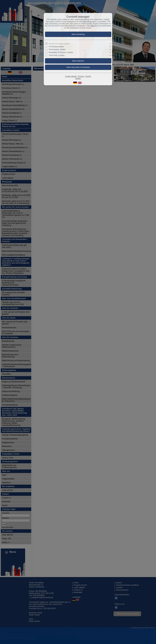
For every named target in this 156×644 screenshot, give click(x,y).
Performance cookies (57, 49)
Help (92, 26)
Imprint (88, 76)
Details (78, 78)
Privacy (81, 76)
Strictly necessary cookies (59, 44)
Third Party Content (57, 55)
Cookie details (71, 76)
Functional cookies (56, 47)
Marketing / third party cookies (61, 52)
